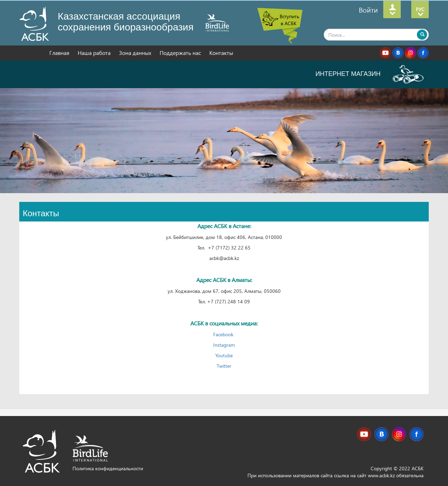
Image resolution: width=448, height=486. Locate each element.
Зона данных (136, 53)
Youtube (224, 355)
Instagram (224, 345)
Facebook (224, 334)
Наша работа (95, 53)
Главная (60, 53)
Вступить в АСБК (289, 20)
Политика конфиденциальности (108, 468)
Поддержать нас (181, 53)
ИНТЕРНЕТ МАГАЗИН (369, 74)
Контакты (221, 53)
